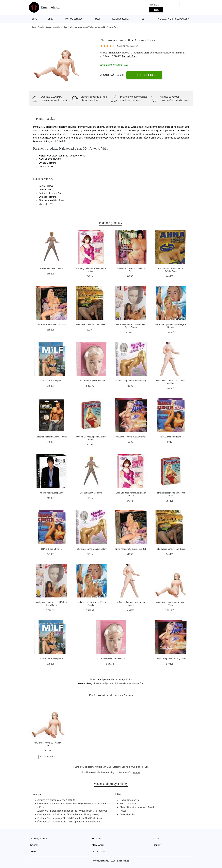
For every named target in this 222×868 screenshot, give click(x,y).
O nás (157, 839)
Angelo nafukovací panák (51, 493)
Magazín (96, 839)
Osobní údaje (99, 852)
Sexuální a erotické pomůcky (174, 19)
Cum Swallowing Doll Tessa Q (91, 381)
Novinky (34, 845)
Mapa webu (98, 845)
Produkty (41, 27)
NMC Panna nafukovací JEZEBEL (51, 324)
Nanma (178, 53)
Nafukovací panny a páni (78, 27)
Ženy (51, 19)
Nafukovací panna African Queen (91, 324)
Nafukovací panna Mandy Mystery (131, 381)
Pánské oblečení (121, 19)
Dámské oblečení (74, 19)
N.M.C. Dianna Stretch (171, 437)
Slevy (33, 852)
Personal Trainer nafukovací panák (51, 437)
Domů (35, 19)
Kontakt (157, 845)
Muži (98, 19)
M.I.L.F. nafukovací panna (51, 381)
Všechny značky (39, 839)
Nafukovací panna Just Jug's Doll (131, 437)
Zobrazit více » (129, 56)
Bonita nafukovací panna (51, 268)
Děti (144, 19)
